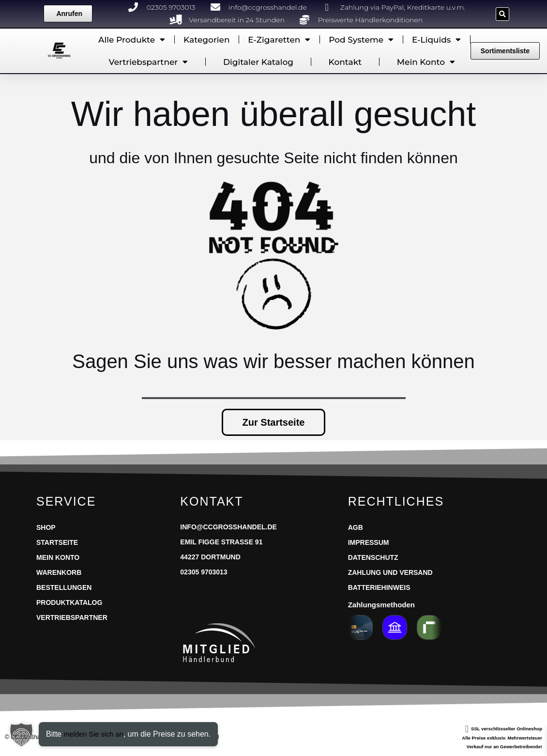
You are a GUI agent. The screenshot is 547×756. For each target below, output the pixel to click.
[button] (502, 14)
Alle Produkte (132, 39)
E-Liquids (436, 39)
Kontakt (345, 62)
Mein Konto (426, 62)
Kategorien (206, 40)
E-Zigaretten (279, 39)
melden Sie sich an (96, 734)
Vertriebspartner (149, 62)
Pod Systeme (361, 39)
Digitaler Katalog (258, 62)
